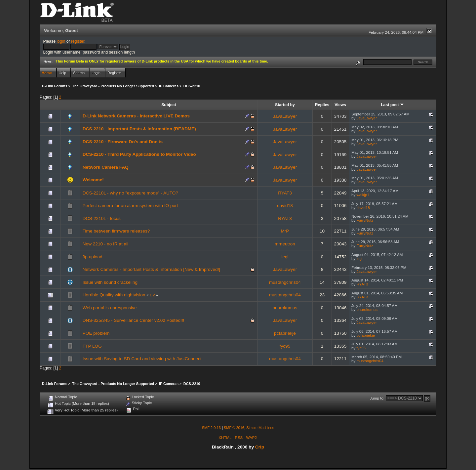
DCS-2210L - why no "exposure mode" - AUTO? (130, 193)
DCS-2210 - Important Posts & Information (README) (139, 129)
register (78, 41)
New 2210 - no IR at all (105, 244)
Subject (169, 105)
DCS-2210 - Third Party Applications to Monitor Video (139, 154)
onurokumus (285, 308)
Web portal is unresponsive (110, 308)
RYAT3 (285, 193)
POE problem (96, 333)
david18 (285, 206)
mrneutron (285, 244)
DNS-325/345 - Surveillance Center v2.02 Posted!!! (134, 320)
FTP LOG (92, 346)
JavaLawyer (285, 116)
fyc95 (285, 346)
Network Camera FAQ (106, 167)
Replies (322, 105)
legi (285, 257)
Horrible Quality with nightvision (114, 295)
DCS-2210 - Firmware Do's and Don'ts (123, 142)
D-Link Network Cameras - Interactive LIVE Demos (136, 116)
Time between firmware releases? (116, 231)
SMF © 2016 (234, 428)
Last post (392, 105)
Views (340, 105)
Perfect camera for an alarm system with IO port (130, 206)
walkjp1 (363, 195)
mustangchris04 (285, 282)
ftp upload (93, 257)
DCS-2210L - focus (102, 218)
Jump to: (377, 398)
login (61, 41)
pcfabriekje (285, 333)
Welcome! (93, 180)
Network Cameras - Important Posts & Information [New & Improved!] (151, 269)
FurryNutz (365, 220)
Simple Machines (260, 428)
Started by (285, 105)
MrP (285, 231)
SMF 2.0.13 (211, 428)
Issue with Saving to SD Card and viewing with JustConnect (142, 359)
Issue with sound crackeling (110, 282)
